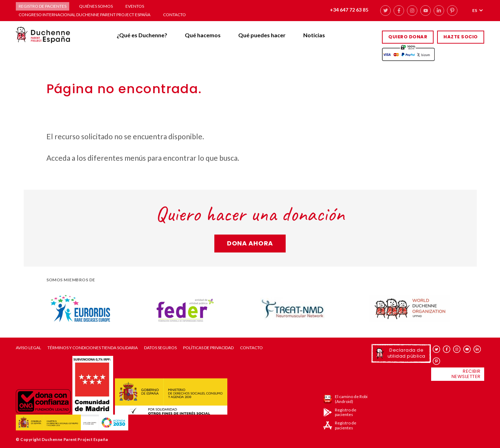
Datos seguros (160, 348)
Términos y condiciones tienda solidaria (93, 348)
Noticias (314, 35)
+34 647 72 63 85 (349, 10)
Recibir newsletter (466, 374)
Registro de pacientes (43, 6)
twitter (385, 11)
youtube (426, 11)
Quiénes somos (96, 6)
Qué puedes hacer (262, 35)
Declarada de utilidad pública (407, 353)
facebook (399, 11)
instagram (412, 11)
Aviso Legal (28, 348)
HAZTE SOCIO (461, 37)
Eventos (135, 6)
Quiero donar (408, 37)
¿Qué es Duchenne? (142, 35)
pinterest (452, 11)
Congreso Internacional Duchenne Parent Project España (85, 15)
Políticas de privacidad (208, 348)
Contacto (174, 15)
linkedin (439, 11)
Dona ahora (250, 243)
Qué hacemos (203, 35)
